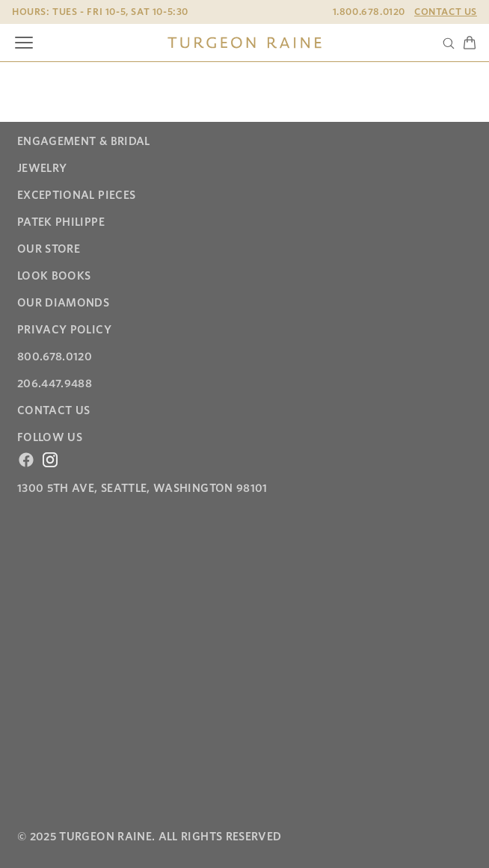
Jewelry (42, 168)
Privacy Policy (64, 330)
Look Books (54, 276)
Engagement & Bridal (84, 141)
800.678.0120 (55, 357)
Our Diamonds (63, 303)
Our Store (49, 249)
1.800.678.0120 (369, 12)
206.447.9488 (55, 384)
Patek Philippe (61, 222)
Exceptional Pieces (76, 195)
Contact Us (446, 12)
